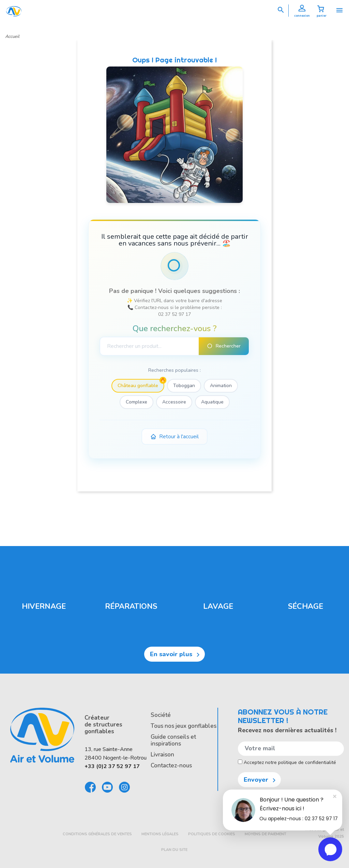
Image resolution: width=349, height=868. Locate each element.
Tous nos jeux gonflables (184, 726)
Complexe (136, 402)
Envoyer (261, 780)
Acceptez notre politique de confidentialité (287, 762)
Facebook (91, 787)
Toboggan (184, 386)
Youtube (108, 787)
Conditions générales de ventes (97, 834)
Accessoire (174, 402)
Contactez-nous (171, 766)
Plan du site (174, 850)
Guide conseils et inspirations (173, 740)
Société (161, 715)
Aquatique (212, 402)
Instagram (125, 787)
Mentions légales (160, 834)
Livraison (162, 755)
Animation (221, 386)
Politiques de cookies (212, 834)
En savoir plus (176, 654)
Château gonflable (138, 386)
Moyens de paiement (265, 834)
